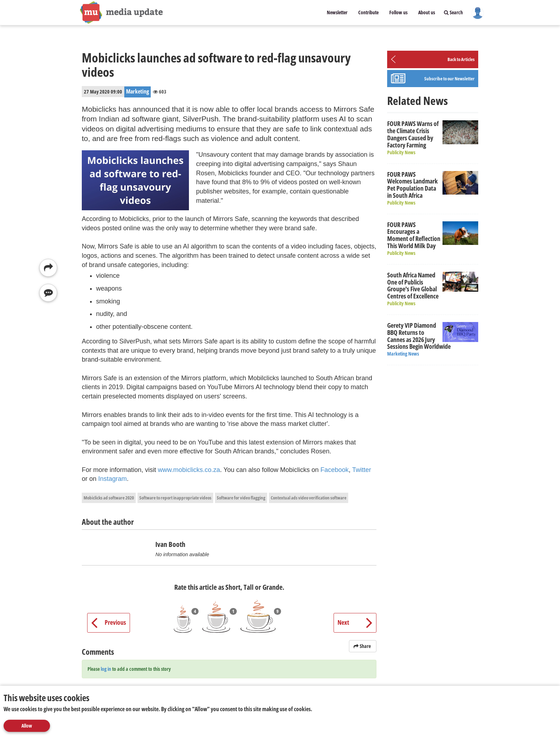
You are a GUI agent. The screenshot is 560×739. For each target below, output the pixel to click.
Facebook (334, 470)
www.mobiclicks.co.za (189, 470)
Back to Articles (461, 59)
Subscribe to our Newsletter (449, 79)
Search (453, 12)
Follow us (398, 12)
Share (363, 646)
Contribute (368, 12)
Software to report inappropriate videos (175, 498)
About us (427, 12)
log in (106, 669)
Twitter (362, 470)
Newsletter (337, 12)
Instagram (112, 479)
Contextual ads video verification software (309, 498)
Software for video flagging (241, 498)
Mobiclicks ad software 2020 (109, 498)
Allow (27, 726)
